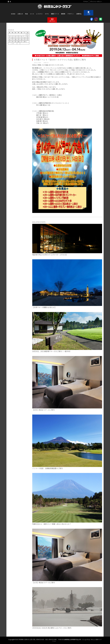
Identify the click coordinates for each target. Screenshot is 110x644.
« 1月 (12, 43)
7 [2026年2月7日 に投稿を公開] (25, 36)
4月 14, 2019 (37, 63)
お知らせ (46, 63)
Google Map (86, 639)
